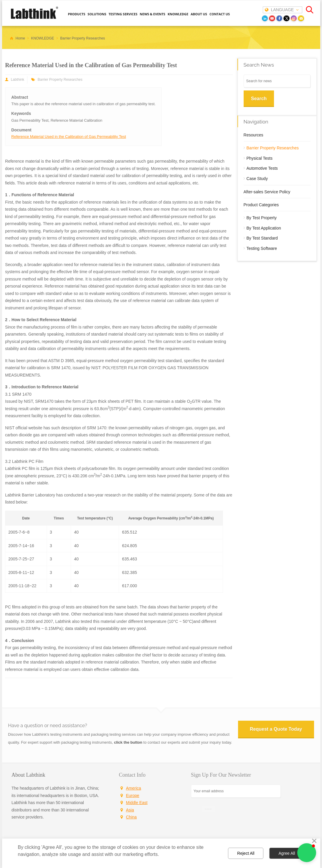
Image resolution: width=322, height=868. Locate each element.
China (132, 817)
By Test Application (264, 228)
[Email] (301, 18)
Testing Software (262, 248)
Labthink (18, 80)
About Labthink (28, 775)
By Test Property (262, 218)
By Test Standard (262, 238)
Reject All (246, 853)
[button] (307, 853)
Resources (254, 135)
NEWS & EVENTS (152, 14)
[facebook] (279, 18)
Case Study (257, 179)
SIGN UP (208, 809)
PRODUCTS (77, 14)
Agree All (287, 853)
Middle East (137, 803)
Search (259, 99)
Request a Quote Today (276, 729)
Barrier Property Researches (60, 80)
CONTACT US (220, 14)
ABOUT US (199, 14)
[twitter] (287, 18)
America (134, 788)
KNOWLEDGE (178, 14)
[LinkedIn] (265, 18)
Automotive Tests (262, 168)
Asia (130, 810)
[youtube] (272, 18)
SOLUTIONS (97, 14)
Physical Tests (260, 158)
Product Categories (261, 205)
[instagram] (294, 18)
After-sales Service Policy (267, 192)
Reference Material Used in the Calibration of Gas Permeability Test (68, 137)
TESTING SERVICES (123, 14)
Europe (133, 796)
